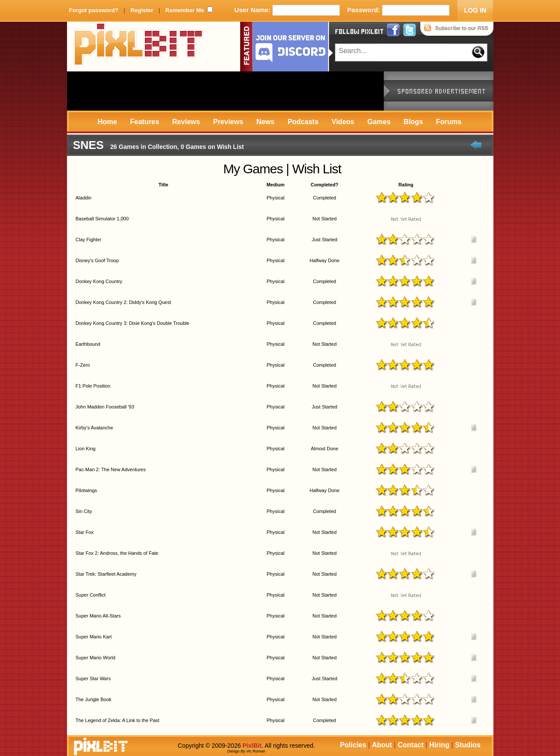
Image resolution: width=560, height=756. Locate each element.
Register (142, 10)
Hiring (439, 745)
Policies (353, 745)
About (382, 745)
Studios (468, 745)
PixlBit (139, 47)
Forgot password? (94, 10)
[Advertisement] (225, 91)
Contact (411, 745)
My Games (253, 169)
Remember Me (185, 10)
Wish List (317, 169)
